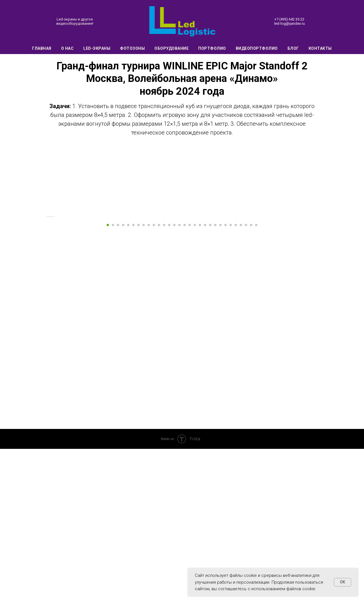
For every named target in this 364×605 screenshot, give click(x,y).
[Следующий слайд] (318, 295)
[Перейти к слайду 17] (190, 381)
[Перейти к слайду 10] (154, 381)
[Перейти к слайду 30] (256, 381)
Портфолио (212, 48)
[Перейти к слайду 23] (220, 381)
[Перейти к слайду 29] (251, 381)
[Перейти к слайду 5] (128, 381)
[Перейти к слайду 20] (205, 381)
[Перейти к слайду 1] (108, 381)
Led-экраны (97, 48)
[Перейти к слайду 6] (133, 381)
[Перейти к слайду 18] (195, 381)
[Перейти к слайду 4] (123, 381)
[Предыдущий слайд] (45, 295)
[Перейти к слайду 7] (138, 381)
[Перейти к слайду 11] (159, 381)
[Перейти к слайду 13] (169, 381)
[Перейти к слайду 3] (118, 381)
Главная (42, 48)
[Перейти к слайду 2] (113, 381)
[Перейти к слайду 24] (226, 381)
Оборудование (171, 48)
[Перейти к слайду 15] (179, 381)
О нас (68, 48)
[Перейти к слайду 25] (231, 381)
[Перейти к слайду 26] (236, 381)
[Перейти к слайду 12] (164, 381)
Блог (293, 48)
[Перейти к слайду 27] (241, 381)
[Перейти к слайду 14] (174, 381)
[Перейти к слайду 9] (149, 381)
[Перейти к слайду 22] (215, 381)
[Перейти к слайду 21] (210, 381)
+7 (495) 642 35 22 (289, 19)
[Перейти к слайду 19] (200, 381)
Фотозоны (132, 48)
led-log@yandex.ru (289, 23)
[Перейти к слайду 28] (246, 381)
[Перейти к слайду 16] (185, 381)
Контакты (320, 48)
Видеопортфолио (257, 48)
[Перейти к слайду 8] (144, 381)
